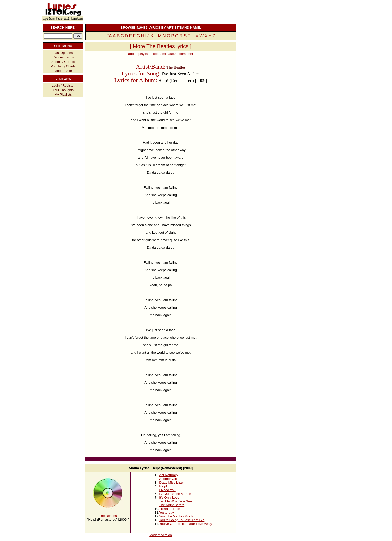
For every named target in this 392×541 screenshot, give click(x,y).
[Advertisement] (160, 11)
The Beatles (108, 516)
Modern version (161, 535)
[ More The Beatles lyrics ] (161, 46)
